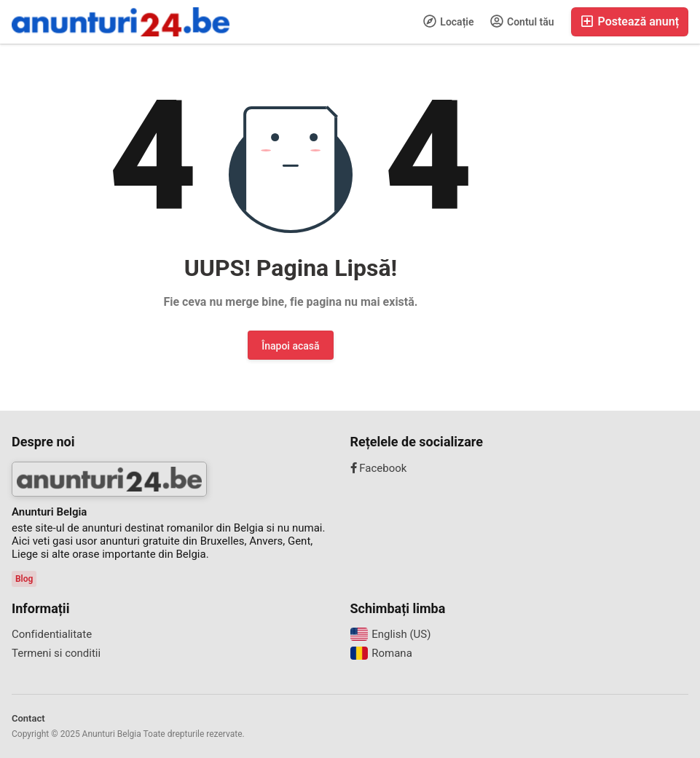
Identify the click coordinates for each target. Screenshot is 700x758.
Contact (28, 718)
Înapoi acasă (290, 346)
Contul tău (522, 21)
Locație (449, 21)
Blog (24, 579)
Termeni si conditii (56, 653)
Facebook (379, 468)
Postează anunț (630, 21)
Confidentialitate (52, 634)
